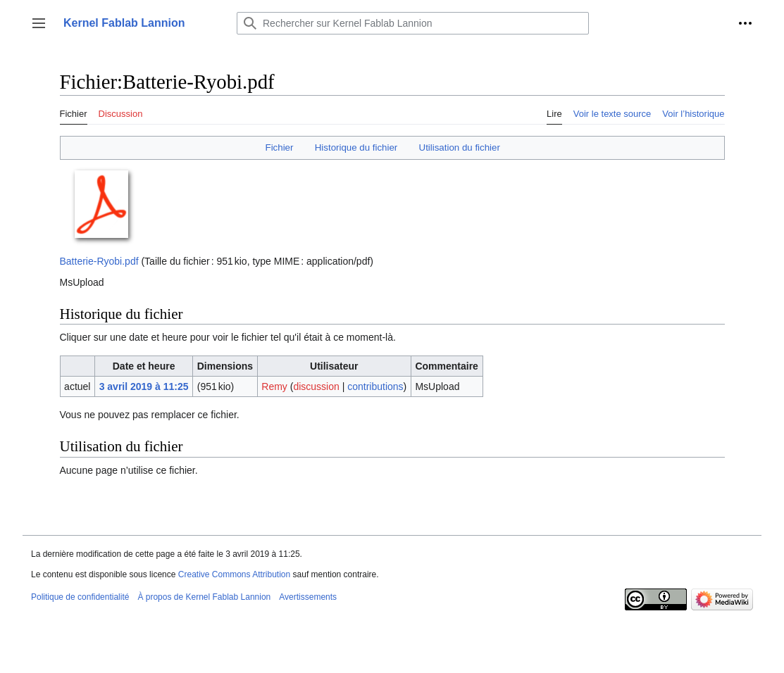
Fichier (280, 147)
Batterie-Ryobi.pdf (99, 261)
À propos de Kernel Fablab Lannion (204, 597)
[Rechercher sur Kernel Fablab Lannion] (413, 23)
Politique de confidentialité (80, 597)
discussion (316, 386)
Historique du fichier (356, 147)
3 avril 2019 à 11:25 (144, 386)
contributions (375, 386)
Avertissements (308, 597)
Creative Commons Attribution (234, 574)
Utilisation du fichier (460, 147)
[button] (39, 23)
